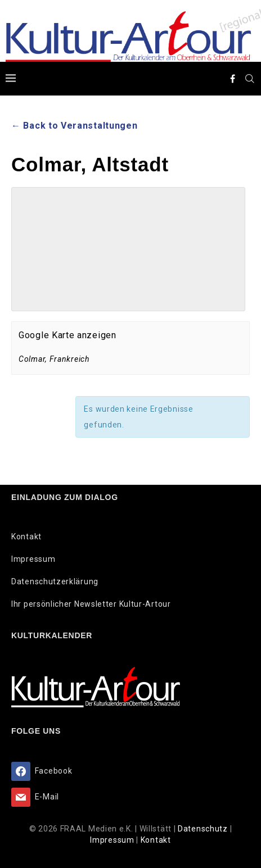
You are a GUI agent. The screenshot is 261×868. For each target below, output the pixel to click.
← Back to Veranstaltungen (75, 126)
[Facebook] (233, 79)
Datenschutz (204, 829)
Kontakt (26, 537)
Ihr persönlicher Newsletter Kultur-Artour (91, 604)
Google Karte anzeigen (67, 335)
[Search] (250, 79)
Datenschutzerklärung (55, 581)
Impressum (33, 559)
